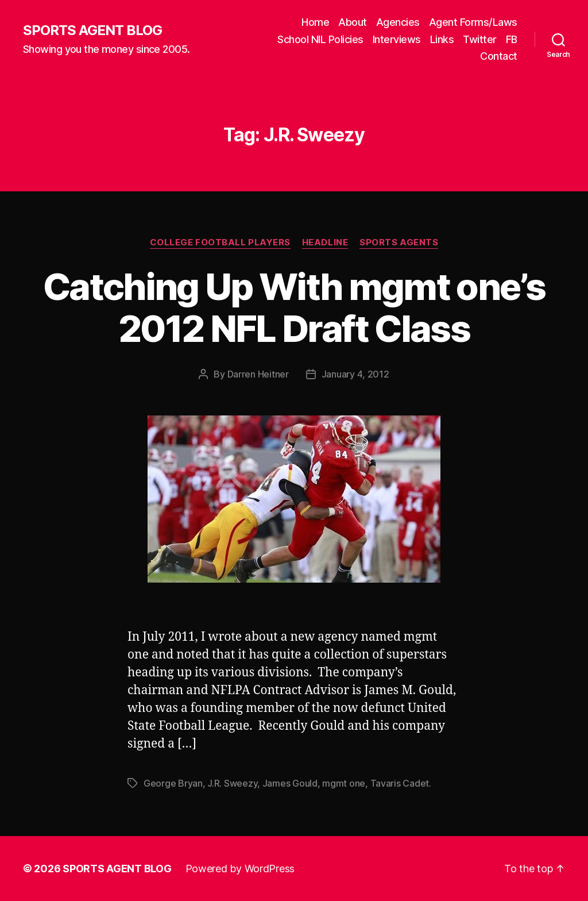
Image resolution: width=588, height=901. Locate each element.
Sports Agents (399, 242)
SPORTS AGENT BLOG (92, 30)
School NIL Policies (320, 39)
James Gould (290, 783)
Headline (325, 242)
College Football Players (220, 242)
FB (512, 39)
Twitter (480, 39)
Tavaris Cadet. (401, 783)
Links (442, 39)
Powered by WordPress (240, 869)
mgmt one (344, 783)
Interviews (397, 39)
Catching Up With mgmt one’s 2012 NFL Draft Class (294, 307)
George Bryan (173, 783)
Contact (499, 56)
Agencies (398, 22)
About (353, 22)
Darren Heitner (258, 374)
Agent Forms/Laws (473, 22)
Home (315, 22)
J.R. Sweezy (232, 783)
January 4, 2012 (355, 374)
